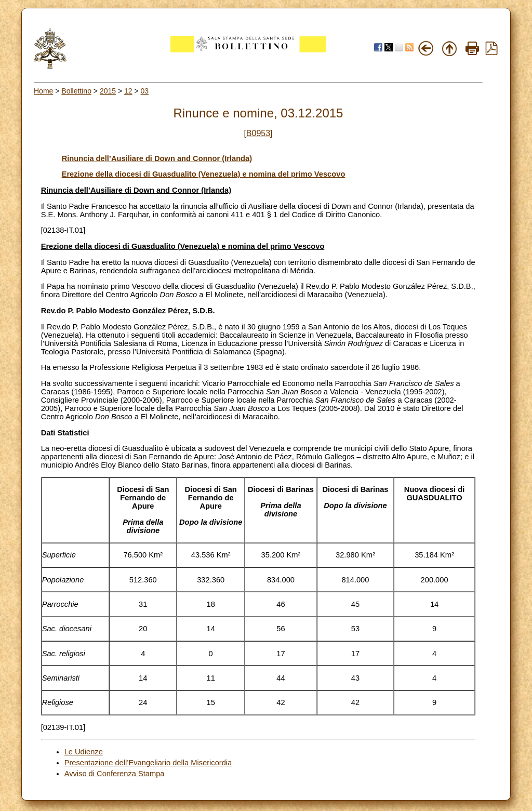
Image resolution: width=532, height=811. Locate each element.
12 (128, 91)
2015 (108, 91)
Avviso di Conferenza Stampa (115, 774)
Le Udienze (84, 752)
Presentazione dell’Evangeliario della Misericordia (148, 763)
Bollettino (76, 91)
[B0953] (258, 133)
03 (145, 91)
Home (43, 91)
